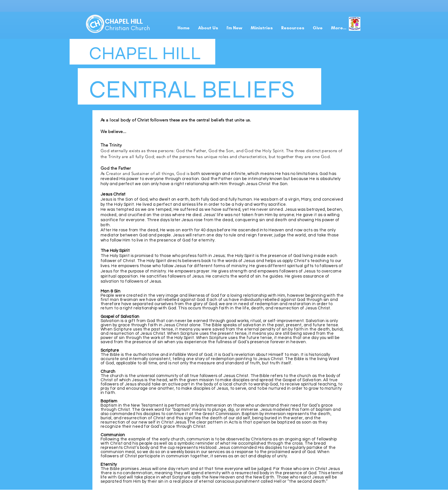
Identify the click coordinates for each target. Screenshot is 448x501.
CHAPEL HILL (124, 21)
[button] (234, 28)
